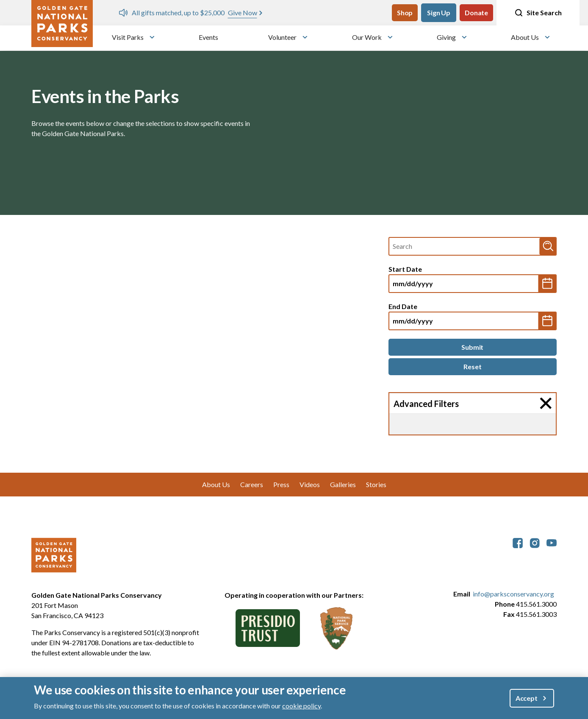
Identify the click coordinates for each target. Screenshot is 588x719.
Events (208, 37)
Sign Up (439, 13)
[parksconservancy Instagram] (535, 542)
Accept (527, 698)
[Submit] (473, 347)
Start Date (405, 269)
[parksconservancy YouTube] (552, 542)
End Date (403, 306)
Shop (405, 13)
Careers (252, 484)
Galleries (343, 484)
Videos (310, 484)
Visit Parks (128, 37)
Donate (476, 13)
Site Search (538, 13)
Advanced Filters (426, 404)
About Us (525, 37)
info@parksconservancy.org (513, 594)
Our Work (367, 37)
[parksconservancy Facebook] (518, 542)
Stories (376, 484)
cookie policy (301, 706)
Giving (446, 37)
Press (281, 484)
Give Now (243, 13)
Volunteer (282, 37)
